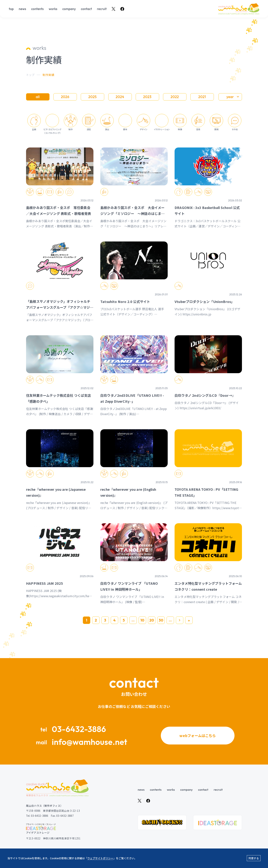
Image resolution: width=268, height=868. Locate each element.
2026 (65, 97)
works (53, 9)
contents (37, 9)
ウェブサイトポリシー (100, 858)
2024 (120, 97)
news (22, 9)
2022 (175, 97)
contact (86, 9)
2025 (93, 97)
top (11, 9)
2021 (202, 97)
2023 (147, 97)
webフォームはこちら (198, 735)
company (69, 9)
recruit (102, 9)
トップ (30, 75)
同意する (254, 858)
